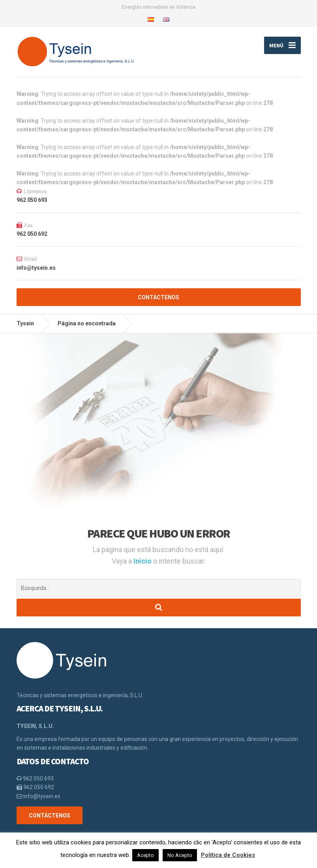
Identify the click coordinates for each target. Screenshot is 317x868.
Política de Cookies (228, 855)
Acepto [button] (145, 855)
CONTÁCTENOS (158, 297)
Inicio (143, 561)
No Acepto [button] (180, 855)
